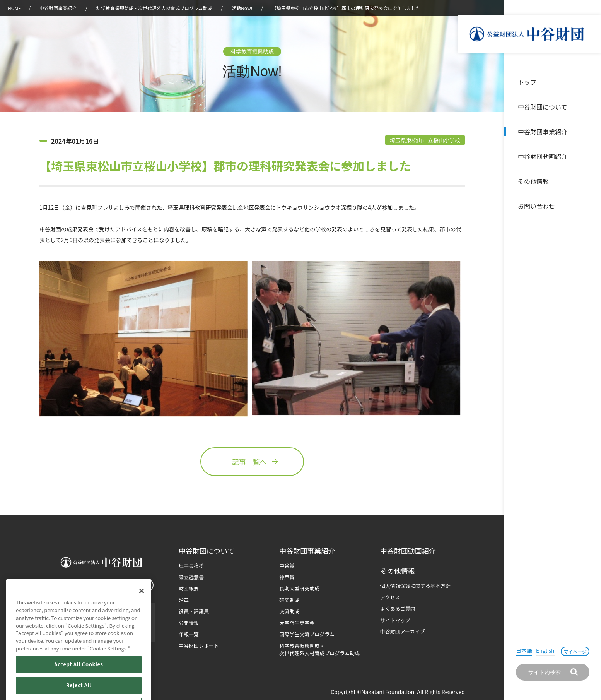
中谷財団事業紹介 (543, 132)
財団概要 (189, 588)
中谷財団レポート (199, 646)
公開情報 (189, 623)
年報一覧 (189, 634)
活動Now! (242, 8)
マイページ (575, 651)
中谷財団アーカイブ (403, 631)
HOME (14, 8)
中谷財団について (543, 107)
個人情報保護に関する (415, 586)
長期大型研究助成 (299, 588)
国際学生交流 (307, 634)
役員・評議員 (194, 611)
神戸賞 (287, 577)
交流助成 (289, 611)
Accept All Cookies (79, 685)
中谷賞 (287, 566)
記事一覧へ (252, 462)
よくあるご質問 (398, 608)
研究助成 (289, 600)
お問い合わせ (536, 206)
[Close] (142, 612)
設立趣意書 (191, 577)
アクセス (390, 597)
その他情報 (533, 181)
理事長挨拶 (191, 566)
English (545, 650)
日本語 (524, 650)
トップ (527, 82)
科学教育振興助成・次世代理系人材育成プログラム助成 (154, 8)
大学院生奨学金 (297, 623)
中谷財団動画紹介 (543, 156)
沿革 (590, 156)
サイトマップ (395, 620)
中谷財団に (206, 551)
